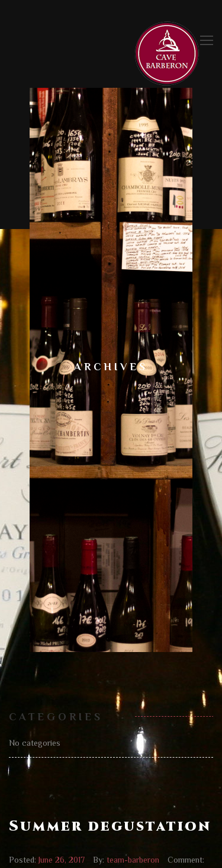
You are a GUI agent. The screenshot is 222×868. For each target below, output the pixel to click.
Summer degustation (110, 826)
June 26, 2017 (62, 860)
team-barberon (133, 860)
